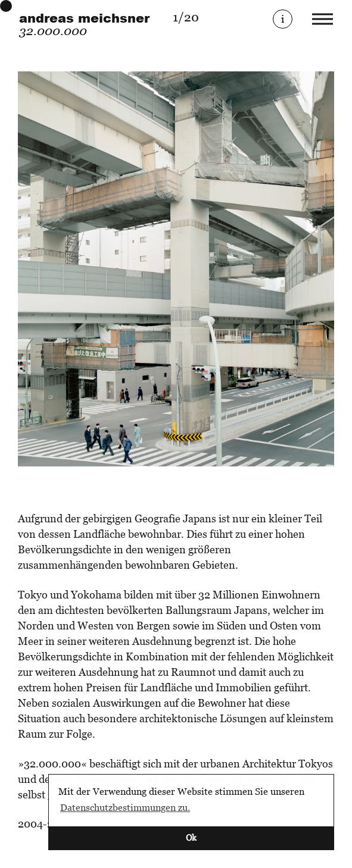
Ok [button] (191, 837)
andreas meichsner (84, 18)
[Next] (256, 269)
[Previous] (97, 269)
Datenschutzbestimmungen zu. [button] (125, 807)
